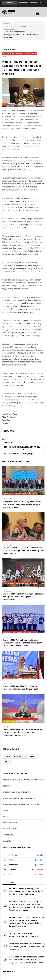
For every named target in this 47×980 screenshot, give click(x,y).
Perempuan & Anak (9, 721)
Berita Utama (10, 49)
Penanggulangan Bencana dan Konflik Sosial (21, 804)
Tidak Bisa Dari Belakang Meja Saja (18, 454)
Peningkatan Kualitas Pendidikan (16, 792)
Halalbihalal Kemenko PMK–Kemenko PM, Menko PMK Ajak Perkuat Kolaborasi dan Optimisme (27, 947)
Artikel (7, 756)
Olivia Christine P (9, 417)
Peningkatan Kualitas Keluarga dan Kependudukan (19, 54)
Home (6, 23)
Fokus (33, 756)
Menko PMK (9, 443)
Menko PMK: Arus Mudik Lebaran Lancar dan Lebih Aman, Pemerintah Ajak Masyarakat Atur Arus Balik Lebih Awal (26, 960)
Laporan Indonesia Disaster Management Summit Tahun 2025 (24, 935)
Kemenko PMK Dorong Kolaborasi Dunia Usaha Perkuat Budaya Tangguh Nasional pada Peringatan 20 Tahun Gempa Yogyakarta (26, 922)
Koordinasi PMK (9, 835)
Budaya (5, 817)
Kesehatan (7, 786)
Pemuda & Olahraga (10, 823)
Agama (5, 810)
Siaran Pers (7, 841)
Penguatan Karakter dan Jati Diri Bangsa (19, 798)
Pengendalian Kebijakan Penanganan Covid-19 (23, 448)
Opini (7, 762)
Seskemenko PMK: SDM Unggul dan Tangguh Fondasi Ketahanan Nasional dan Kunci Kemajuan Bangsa (26, 891)
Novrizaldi (6, 423)
